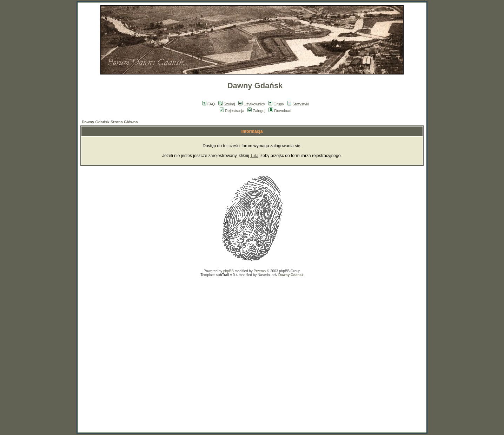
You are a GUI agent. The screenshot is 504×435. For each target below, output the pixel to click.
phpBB (228, 271)
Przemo (260, 271)
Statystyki (298, 104)
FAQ (209, 104)
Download (280, 111)
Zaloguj (256, 111)
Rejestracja (232, 111)
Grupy (276, 104)
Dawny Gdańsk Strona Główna (110, 122)
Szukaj (227, 104)
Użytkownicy (252, 104)
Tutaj (255, 156)
